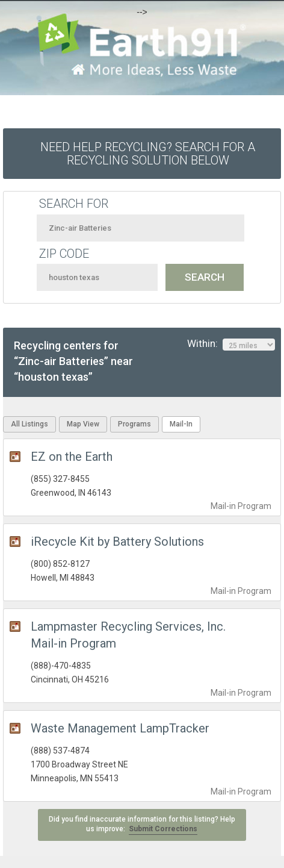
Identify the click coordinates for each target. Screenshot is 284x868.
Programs (134, 424)
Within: (231, 344)
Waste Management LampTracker (120, 728)
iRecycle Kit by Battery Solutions (117, 542)
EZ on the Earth (72, 457)
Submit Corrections (163, 829)
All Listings (29, 424)
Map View (83, 424)
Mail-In (181, 424)
